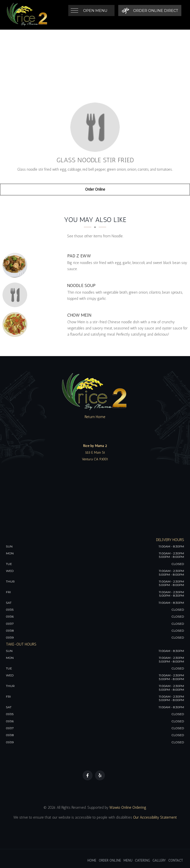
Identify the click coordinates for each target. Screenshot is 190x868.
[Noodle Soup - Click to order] (16, 295)
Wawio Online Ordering (128, 807)
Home (92, 860)
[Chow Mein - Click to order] (16, 324)
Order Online (95, 189)
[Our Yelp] (100, 775)
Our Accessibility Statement (154, 817)
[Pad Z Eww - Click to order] (16, 265)
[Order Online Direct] (150, 10)
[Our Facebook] (88, 775)
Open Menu (95, 10)
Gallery (159, 860)
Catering (142, 860)
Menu (128, 860)
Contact (176, 860)
